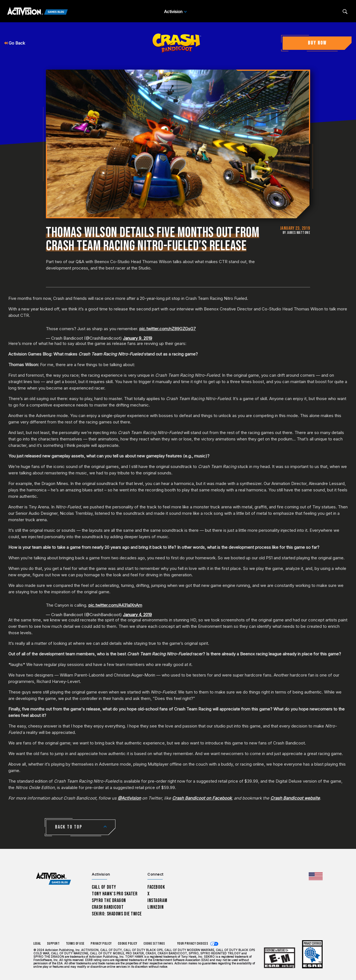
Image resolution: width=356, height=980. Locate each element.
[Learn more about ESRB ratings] (280, 958)
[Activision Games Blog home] (54, 879)
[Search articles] (345, 12)
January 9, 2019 (138, 338)
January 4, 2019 (137, 615)
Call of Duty (104, 887)
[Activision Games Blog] (38, 12)
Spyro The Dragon (109, 901)
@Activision (129, 798)
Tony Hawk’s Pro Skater (115, 894)
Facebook (156, 887)
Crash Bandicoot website (295, 798)
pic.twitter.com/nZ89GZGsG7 (168, 329)
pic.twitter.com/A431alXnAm (115, 605)
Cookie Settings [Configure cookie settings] (154, 944)
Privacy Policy (101, 944)
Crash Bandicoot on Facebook (202, 798)
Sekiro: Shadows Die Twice (117, 914)
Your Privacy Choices (193, 944)
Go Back (15, 43)
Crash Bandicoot (108, 907)
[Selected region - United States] (316, 876)
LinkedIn (156, 907)
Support (53, 944)
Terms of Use (75, 944)
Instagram (157, 901)
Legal (37, 944)
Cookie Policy (128, 944)
